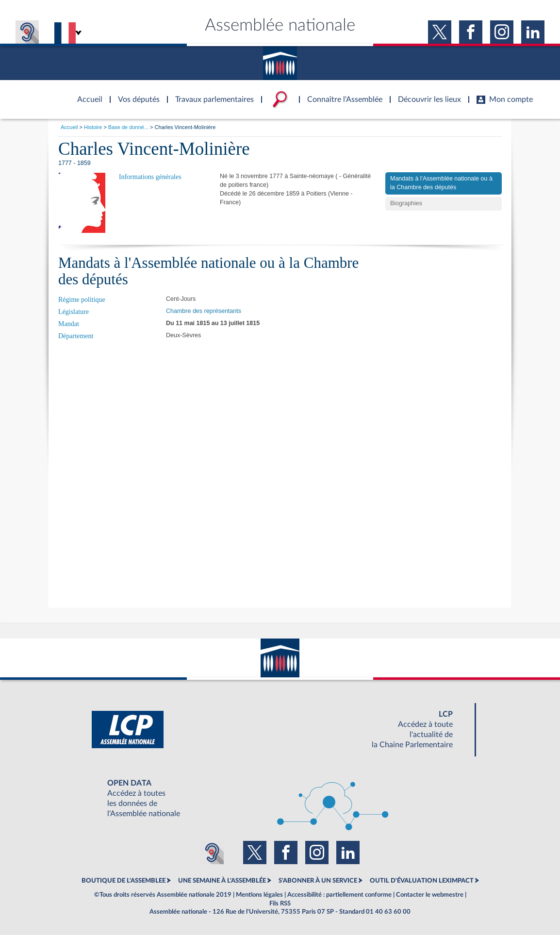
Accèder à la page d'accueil (86, 94)
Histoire (93, 127)
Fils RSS (280, 903)
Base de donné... (128, 127)
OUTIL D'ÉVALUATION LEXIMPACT (422, 881)
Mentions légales (259, 895)
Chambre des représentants (204, 311)
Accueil (69, 127)
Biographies (406, 203)
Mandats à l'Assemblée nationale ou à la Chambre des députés (441, 183)
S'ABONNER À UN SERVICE (318, 881)
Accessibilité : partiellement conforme (339, 895)
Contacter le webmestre (430, 895)
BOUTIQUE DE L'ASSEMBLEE (124, 881)
